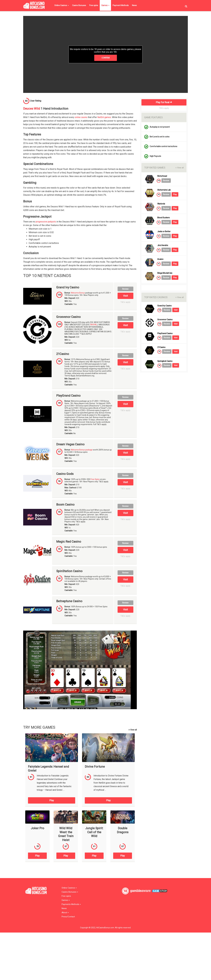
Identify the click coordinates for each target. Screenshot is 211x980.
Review (125, 289)
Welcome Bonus (78, 293)
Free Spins (95, 479)
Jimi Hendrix (163, 245)
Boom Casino (65, 505)
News (134, 5)
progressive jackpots (46, 222)
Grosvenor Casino (68, 317)
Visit (125, 296)
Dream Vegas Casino (70, 444)
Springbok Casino (165, 361)
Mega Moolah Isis (165, 273)
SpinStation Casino (69, 571)
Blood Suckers (164, 218)
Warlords (161, 204)
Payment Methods (121, 5)
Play (52, 800)
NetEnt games (104, 117)
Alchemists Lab (164, 190)
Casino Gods (65, 474)
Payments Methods (71, 904)
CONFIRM (106, 58)
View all (133, 730)
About (65, 913)
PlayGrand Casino (68, 396)
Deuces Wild (32, 109)
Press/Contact (68, 917)
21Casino (63, 354)
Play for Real (164, 102)
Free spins (94, 5)
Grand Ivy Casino (68, 287)
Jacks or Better (164, 232)
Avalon (160, 259)
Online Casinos (62, 5)
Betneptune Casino (69, 601)
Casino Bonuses (79, 5)
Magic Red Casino (69, 542)
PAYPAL (94, 325)
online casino (81, 117)
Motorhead (162, 176)
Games (105, 5)
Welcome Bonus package (82, 450)
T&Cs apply (125, 302)
